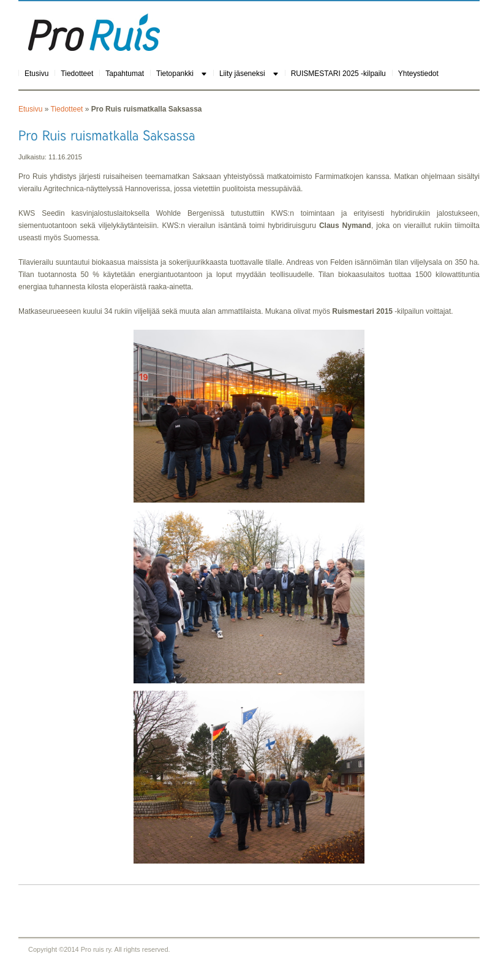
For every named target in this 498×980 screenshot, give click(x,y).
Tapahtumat (125, 74)
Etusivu (36, 74)
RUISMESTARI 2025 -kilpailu (338, 74)
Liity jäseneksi (242, 74)
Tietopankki (175, 74)
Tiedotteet (77, 74)
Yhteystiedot (418, 74)
